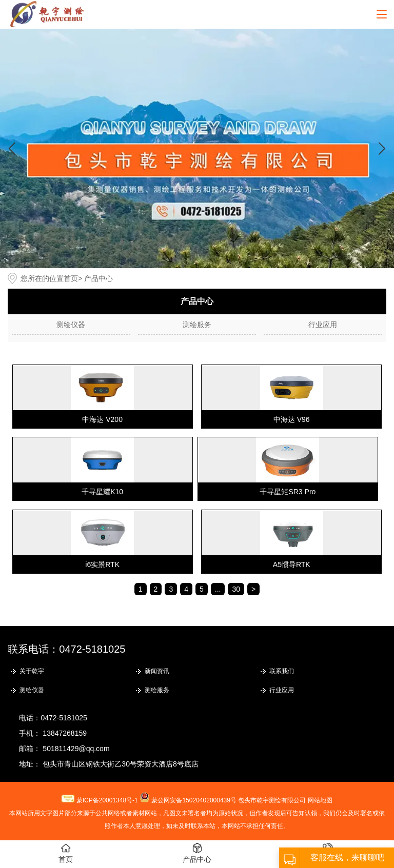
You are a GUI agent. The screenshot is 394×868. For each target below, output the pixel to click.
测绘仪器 (71, 325)
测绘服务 (197, 325)
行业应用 (323, 325)
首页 (71, 278)
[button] (382, 148)
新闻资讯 (157, 671)
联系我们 (282, 671)
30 (236, 589)
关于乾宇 (32, 671)
